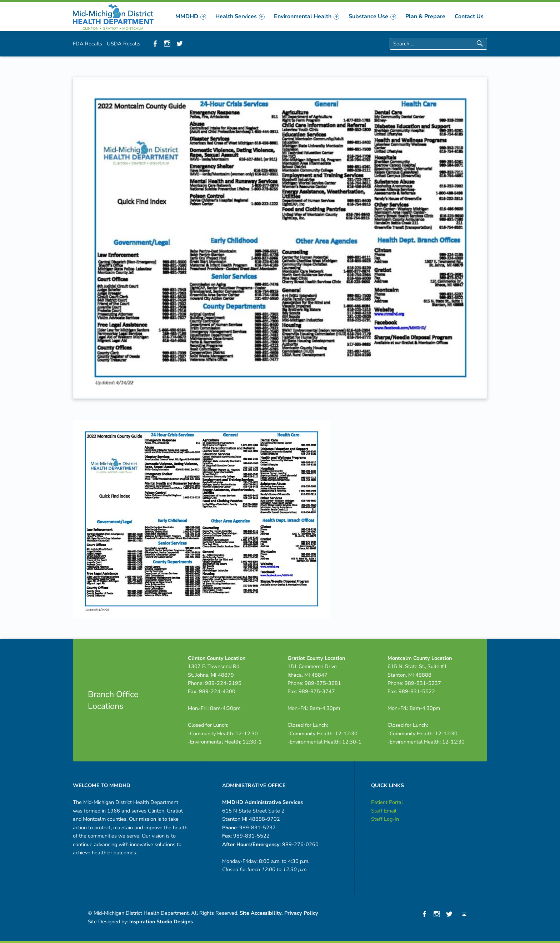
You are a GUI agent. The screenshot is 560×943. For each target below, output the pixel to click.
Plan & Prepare (425, 16)
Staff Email (384, 811)
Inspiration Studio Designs (161, 922)
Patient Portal (387, 802)
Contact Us (469, 16)
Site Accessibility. (261, 913)
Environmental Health (307, 16)
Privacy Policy (301, 913)
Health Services (240, 16)
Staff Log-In (385, 819)
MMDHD (191, 16)
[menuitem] (191, 16)
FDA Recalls (87, 44)
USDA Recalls (124, 44)
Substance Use (372, 16)
